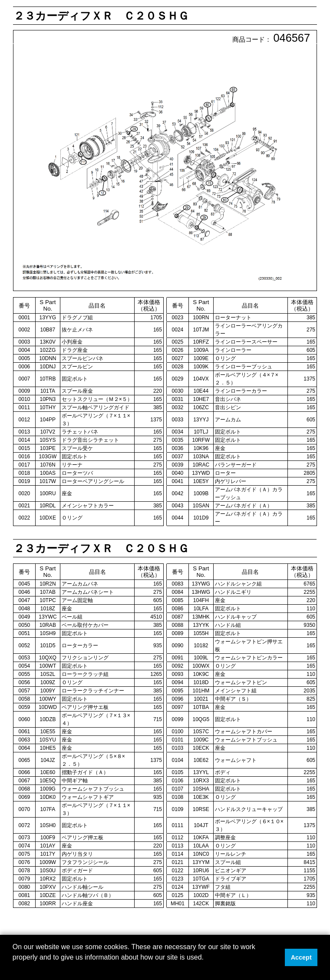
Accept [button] (301, 957)
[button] (14, 969)
